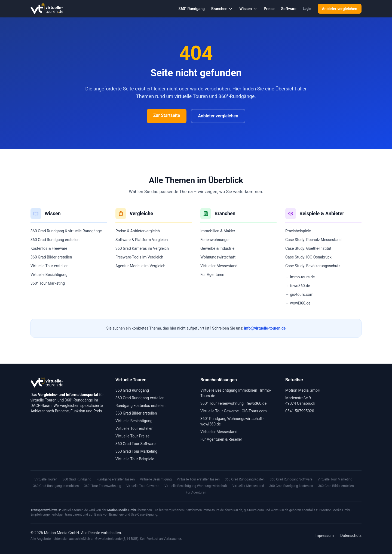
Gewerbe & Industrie (217, 248)
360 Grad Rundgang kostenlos (291, 486)
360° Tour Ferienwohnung (222, 403)
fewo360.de (257, 403)
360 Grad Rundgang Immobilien (56, 486)
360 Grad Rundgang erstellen (55, 240)
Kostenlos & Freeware (49, 248)
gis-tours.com (254, 510)
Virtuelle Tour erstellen (50, 266)
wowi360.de (211, 424)
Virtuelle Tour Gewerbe (220, 411)
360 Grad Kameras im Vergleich (142, 248)
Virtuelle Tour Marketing (335, 479)
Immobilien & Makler (218, 231)
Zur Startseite (167, 115)
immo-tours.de (213, 510)
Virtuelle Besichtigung (49, 275)
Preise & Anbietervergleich (138, 231)
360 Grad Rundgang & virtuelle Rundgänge (66, 231)
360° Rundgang (192, 9)
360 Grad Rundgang (132, 390)
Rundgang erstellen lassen (116, 479)
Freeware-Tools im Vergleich (139, 257)
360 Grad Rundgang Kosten (245, 479)
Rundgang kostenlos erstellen (140, 406)
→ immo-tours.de (300, 277)
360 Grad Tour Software (135, 444)
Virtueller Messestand (219, 266)
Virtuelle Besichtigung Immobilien (229, 390)
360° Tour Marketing (48, 283)
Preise (269, 9)
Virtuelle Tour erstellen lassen (198, 479)
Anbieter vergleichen (340, 9)
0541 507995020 (300, 411)
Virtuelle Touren (46, 479)
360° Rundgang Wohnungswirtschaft (231, 419)
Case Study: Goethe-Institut (308, 248)
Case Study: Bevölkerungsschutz (313, 266)
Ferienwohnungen (215, 240)
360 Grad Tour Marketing (136, 451)
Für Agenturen (212, 275)
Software (289, 9)
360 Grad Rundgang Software (291, 479)
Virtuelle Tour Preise (132, 436)
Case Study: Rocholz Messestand (313, 240)
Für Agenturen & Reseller (221, 439)
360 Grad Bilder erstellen (51, 257)
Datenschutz (351, 535)
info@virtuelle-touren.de (265, 328)
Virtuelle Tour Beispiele (135, 459)
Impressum (324, 535)
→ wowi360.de (298, 303)
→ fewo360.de (298, 286)
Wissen (248, 9)
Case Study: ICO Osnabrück (308, 257)
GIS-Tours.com (254, 411)
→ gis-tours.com (299, 294)
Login (307, 9)
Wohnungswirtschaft (218, 257)
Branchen (222, 9)
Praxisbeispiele (298, 231)
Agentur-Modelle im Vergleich (140, 266)
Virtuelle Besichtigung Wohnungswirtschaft (196, 486)
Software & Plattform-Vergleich (142, 240)
